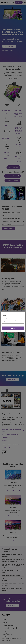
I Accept (13, 328)
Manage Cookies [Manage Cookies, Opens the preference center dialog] (13, 325)
